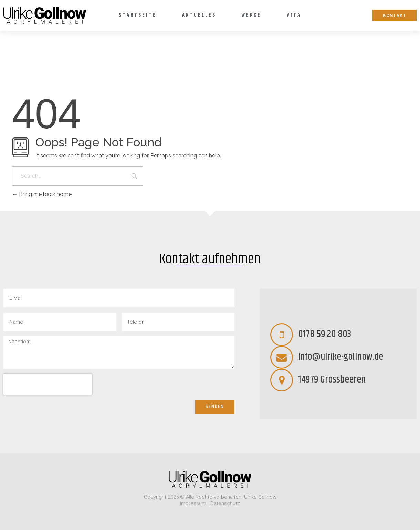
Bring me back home (42, 194)
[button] (395, 15)
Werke (251, 15)
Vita (294, 15)
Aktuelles (199, 15)
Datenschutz (225, 503)
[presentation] (48, 384)
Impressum (193, 503)
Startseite (138, 15)
